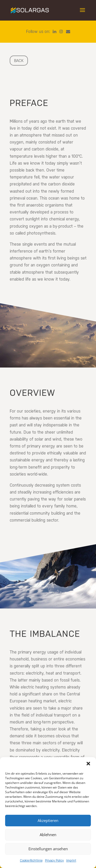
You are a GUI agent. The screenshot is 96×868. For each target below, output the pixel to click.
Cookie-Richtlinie (31, 861)
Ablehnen (48, 835)
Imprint (71, 861)
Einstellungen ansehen (48, 849)
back (19, 61)
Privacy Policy (54, 861)
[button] (88, 764)
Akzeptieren (48, 820)
